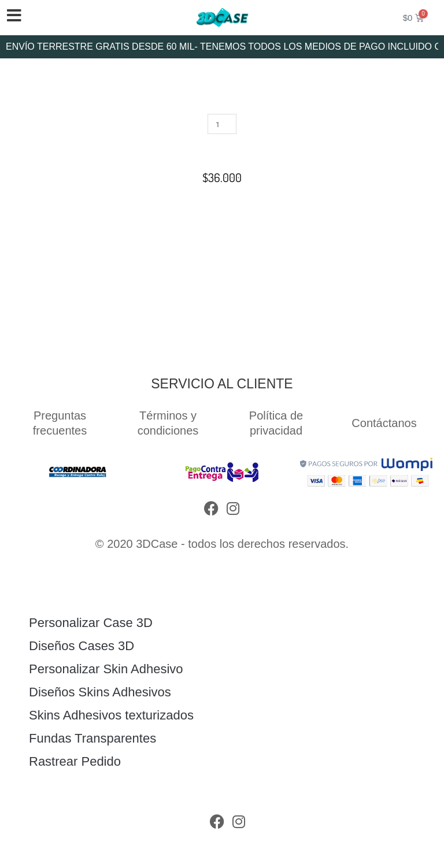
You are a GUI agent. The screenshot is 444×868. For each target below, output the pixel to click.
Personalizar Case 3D (91, 623)
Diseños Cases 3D (82, 646)
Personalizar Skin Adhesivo (106, 669)
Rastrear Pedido (75, 761)
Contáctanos (384, 423)
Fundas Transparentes (92, 738)
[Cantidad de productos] (222, 124)
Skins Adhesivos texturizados (111, 715)
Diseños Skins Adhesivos (100, 692)
